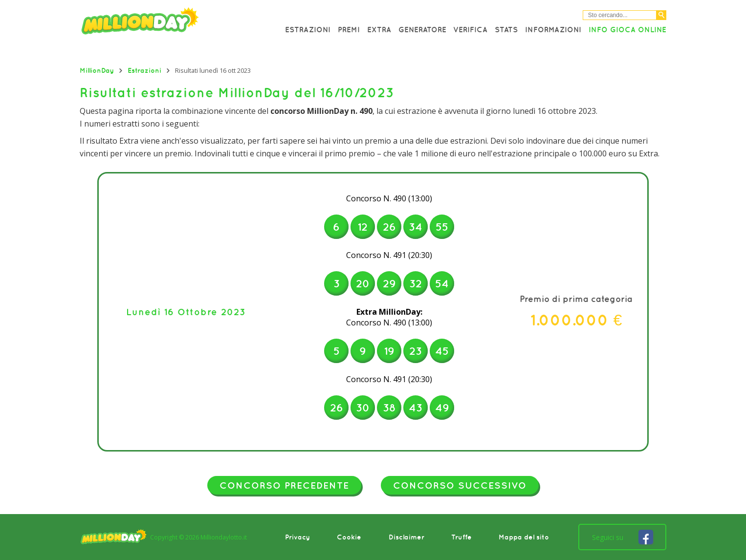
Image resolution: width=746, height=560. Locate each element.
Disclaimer (406, 537)
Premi (349, 29)
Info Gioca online (627, 29)
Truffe (461, 537)
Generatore (422, 29)
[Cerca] (661, 15)
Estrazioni (308, 29)
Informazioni (553, 29)
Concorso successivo (460, 485)
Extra (379, 29)
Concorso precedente (284, 485)
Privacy (297, 537)
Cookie (349, 537)
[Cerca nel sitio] (620, 15)
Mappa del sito (524, 537)
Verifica (470, 29)
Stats (506, 29)
